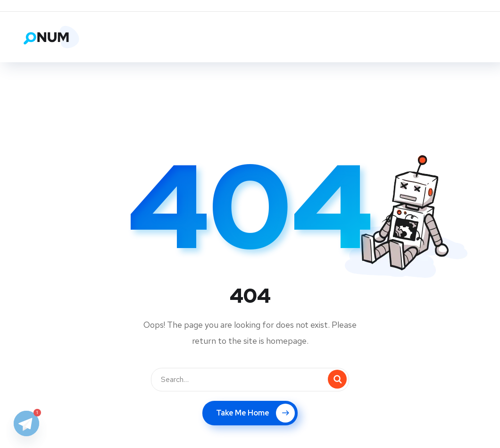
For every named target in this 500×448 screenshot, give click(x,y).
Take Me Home (255, 413)
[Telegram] (26, 423)
